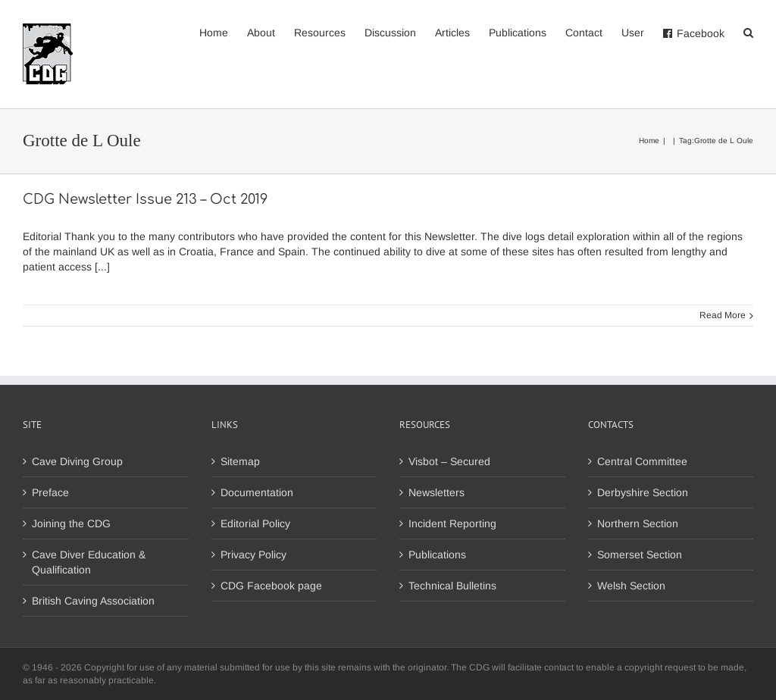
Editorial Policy (255, 523)
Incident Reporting (452, 523)
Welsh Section (631, 586)
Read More (723, 315)
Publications (437, 555)
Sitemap (240, 461)
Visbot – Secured (449, 461)
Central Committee (642, 461)
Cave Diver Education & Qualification (89, 562)
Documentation (257, 492)
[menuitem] (223, 32)
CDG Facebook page (271, 586)
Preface (50, 492)
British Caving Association (93, 601)
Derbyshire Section (643, 492)
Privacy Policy (253, 555)
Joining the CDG (71, 523)
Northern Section (638, 523)
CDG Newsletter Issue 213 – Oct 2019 (145, 199)
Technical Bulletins (452, 586)
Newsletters (436, 492)
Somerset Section (640, 555)
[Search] (748, 32)
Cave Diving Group (77, 461)
